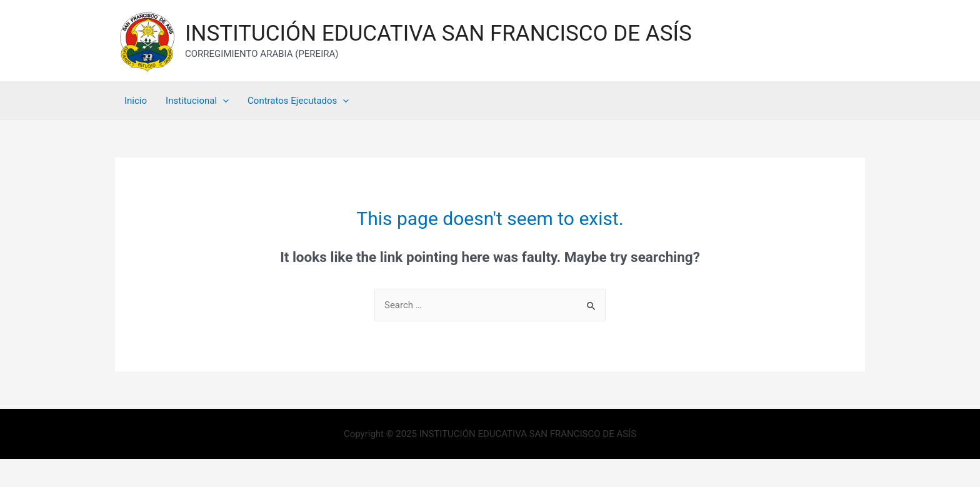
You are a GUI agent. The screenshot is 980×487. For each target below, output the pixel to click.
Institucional (197, 101)
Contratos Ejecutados (298, 101)
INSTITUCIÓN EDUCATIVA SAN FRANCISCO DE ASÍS (438, 33)
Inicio (136, 101)
